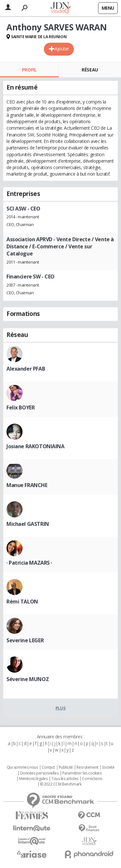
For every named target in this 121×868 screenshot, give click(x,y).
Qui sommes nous (22, 767)
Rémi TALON (22, 602)
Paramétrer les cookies (82, 773)
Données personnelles (39, 773)
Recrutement (87, 767)
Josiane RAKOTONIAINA (35, 446)
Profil (29, 70)
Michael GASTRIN (28, 524)
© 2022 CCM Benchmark (61, 784)
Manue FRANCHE (27, 485)
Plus (60, 708)
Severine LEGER (25, 640)
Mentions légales (33, 779)
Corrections (92, 779)
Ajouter (62, 49)
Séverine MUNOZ (28, 679)
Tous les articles (65, 779)
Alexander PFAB (26, 369)
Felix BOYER (20, 407)
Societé (108, 767)
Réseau (90, 70)
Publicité (66, 767)
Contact (48, 767)
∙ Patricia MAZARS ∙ (29, 563)
